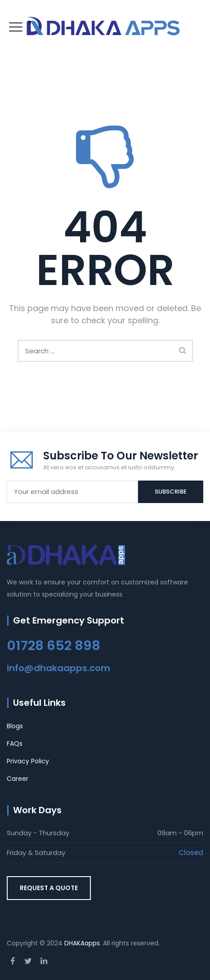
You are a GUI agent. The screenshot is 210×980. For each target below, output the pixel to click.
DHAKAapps (82, 943)
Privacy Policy (28, 761)
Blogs (15, 726)
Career (18, 779)
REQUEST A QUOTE (49, 888)
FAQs (15, 744)
